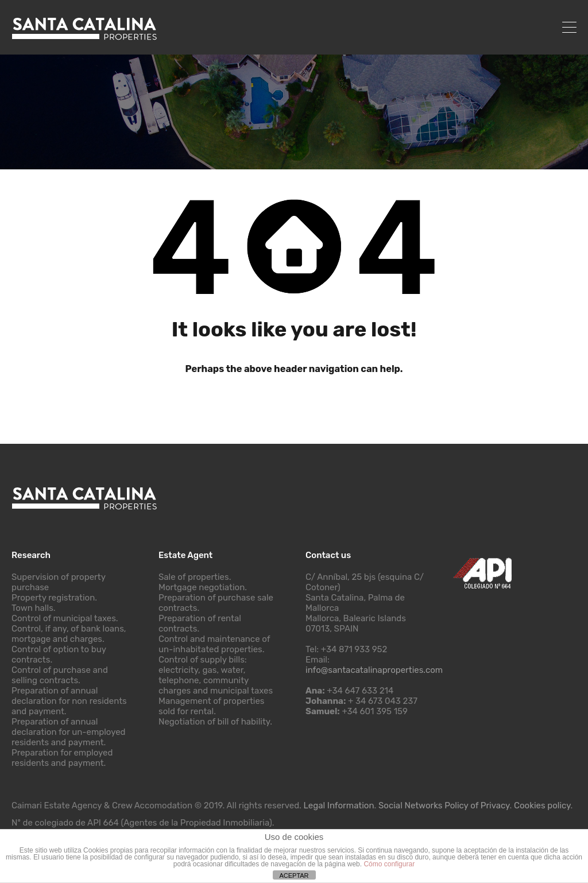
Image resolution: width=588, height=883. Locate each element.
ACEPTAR (294, 876)
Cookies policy (542, 805)
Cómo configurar (389, 864)
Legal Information (339, 805)
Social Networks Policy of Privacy (444, 805)
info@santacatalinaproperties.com (374, 670)
